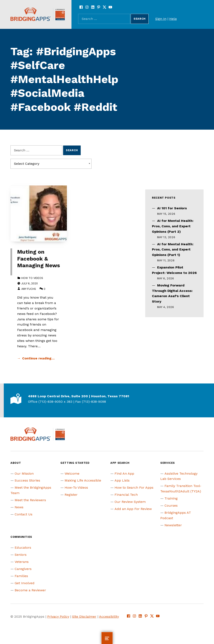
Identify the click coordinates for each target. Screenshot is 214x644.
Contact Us (24, 514)
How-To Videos (76, 487)
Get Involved (25, 583)
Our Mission (24, 473)
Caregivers (23, 569)
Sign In (161, 19)
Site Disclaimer (84, 617)
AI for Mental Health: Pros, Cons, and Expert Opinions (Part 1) (173, 250)
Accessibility (109, 617)
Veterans (22, 562)
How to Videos (32, 278)
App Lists (122, 480)
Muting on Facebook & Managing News (39, 259)
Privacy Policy (58, 617)
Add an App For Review (133, 509)
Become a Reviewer (30, 590)
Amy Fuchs (29, 289)
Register (71, 495)
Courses (171, 505)
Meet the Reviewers (30, 500)
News (19, 507)
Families (21, 576)
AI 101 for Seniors (172, 208)
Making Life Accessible (83, 480)
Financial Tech (126, 495)
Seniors (21, 555)
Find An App (124, 473)
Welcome (72, 473)
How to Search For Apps (134, 487)
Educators (23, 548)
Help (173, 19)
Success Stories (27, 480)
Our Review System (130, 502)
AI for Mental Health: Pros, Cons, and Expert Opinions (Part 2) (173, 226)
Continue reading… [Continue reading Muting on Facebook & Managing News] (38, 358)
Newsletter (173, 525)
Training (171, 498)
